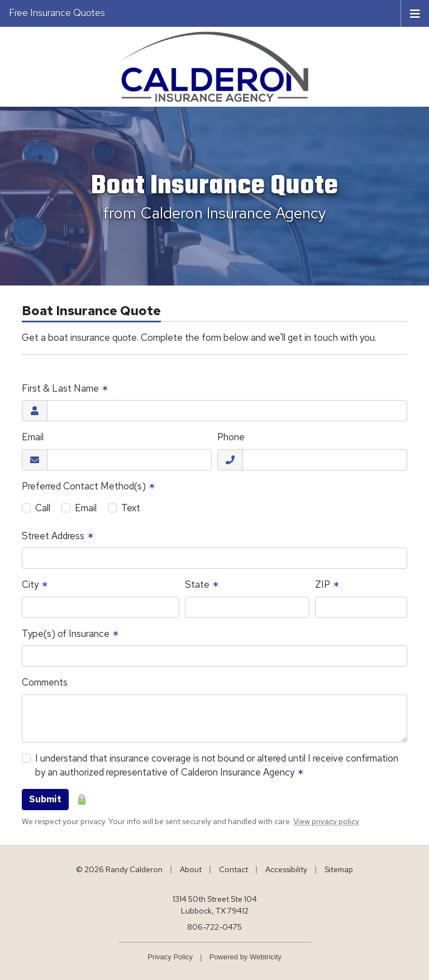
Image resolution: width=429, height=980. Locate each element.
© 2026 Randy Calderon (119, 869)
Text (131, 508)
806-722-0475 (214, 927)
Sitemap (339, 869)
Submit (45, 799)
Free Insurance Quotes (57, 13)
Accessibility (286, 869)
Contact (233, 869)
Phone (231, 437)
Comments (45, 682)
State (202, 584)
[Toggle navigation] (415, 13)
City (35, 584)
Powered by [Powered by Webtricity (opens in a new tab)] (246, 957)
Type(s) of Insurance (71, 634)
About (191, 869)
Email (33, 437)
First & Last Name (65, 388)
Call (43, 508)
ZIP (328, 584)
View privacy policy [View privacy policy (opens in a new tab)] (326, 821)
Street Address (58, 536)
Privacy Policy (170, 957)
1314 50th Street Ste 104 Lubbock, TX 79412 (215, 905)
